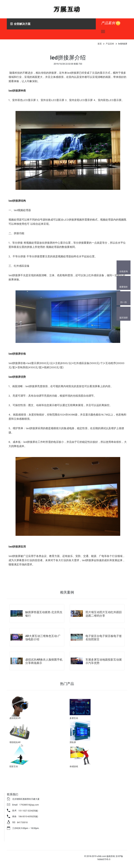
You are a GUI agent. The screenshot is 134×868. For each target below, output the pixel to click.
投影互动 (14, 766)
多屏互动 (74, 718)
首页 (100, 44)
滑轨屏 (73, 742)
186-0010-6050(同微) (28, 817)
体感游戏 (74, 766)
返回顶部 (124, 318)
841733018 (22, 822)
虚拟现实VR (15, 718)
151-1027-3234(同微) (28, 811)
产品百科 (110, 44)
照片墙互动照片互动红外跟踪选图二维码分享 (104, 614)
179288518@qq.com (29, 805)
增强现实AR (15, 742)
